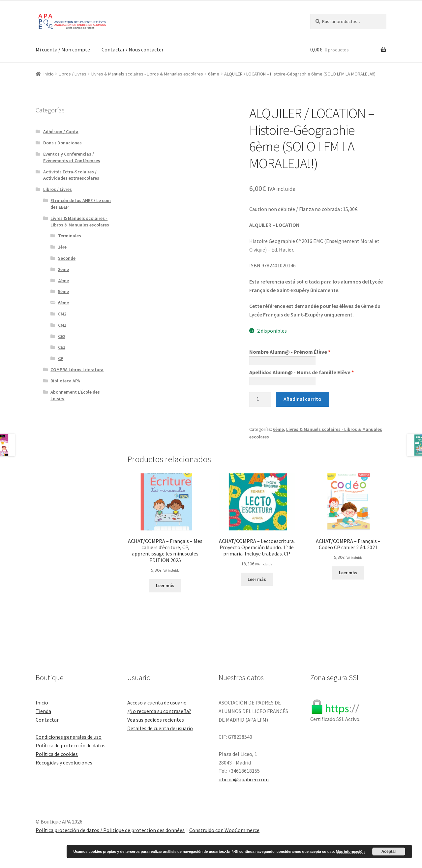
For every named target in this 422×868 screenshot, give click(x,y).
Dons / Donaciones (62, 143)
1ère (62, 247)
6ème (214, 74)
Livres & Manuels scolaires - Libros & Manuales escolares (147, 74)
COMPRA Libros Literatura (77, 370)
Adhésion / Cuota (61, 132)
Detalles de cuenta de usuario (160, 728)
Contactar (47, 720)
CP (61, 358)
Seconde (67, 258)
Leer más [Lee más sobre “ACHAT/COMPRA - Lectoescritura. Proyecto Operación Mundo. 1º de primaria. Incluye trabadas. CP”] (257, 579)
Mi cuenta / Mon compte (63, 49)
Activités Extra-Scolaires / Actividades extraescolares (71, 175)
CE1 (62, 347)
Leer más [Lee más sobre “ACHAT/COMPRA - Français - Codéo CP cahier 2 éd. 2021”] (348, 573)
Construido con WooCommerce (224, 830)
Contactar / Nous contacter (133, 49)
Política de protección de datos (71, 745)
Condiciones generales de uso (69, 737)
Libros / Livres (73, 74)
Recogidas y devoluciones (64, 763)
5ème (63, 291)
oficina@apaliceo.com (244, 779)
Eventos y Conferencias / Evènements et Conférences (72, 157)
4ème (63, 281)
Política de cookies (57, 754)
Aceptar (389, 852)
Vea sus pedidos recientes (156, 720)
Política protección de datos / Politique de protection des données (110, 830)
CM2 (62, 314)
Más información (350, 852)
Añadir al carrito (302, 399)
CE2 (62, 336)
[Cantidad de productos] (260, 400)
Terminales (70, 236)
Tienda (43, 711)
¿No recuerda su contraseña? (159, 711)
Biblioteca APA (65, 381)
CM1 (62, 325)
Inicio (49, 74)
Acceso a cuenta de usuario (157, 703)
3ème (63, 269)
